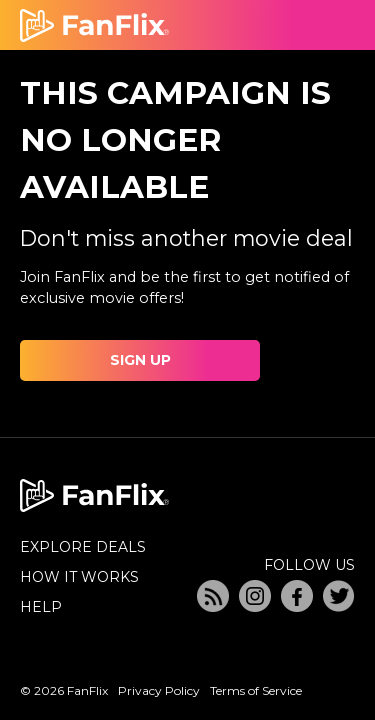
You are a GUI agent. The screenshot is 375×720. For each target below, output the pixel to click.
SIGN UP (140, 360)
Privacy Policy (159, 690)
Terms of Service (256, 690)
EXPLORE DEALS (83, 547)
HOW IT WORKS (79, 577)
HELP (41, 607)
